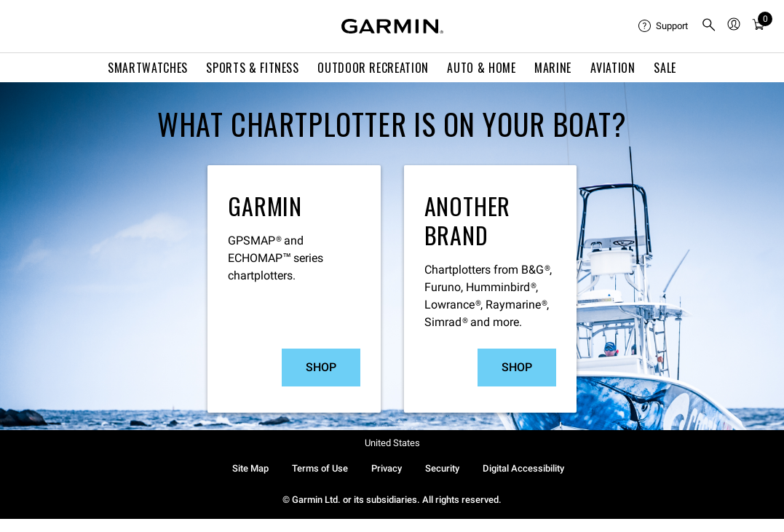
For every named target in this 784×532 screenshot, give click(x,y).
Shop (321, 367)
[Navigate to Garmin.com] (392, 26)
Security (442, 468)
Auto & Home (481, 68)
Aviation (613, 68)
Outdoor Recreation (373, 68)
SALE (665, 68)
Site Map (250, 468)
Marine (553, 68)
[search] (709, 26)
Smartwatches (148, 68)
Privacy (387, 468)
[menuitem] (664, 26)
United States (392, 443)
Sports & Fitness (252, 68)
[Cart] (759, 27)
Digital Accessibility (523, 468)
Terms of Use (320, 468)
